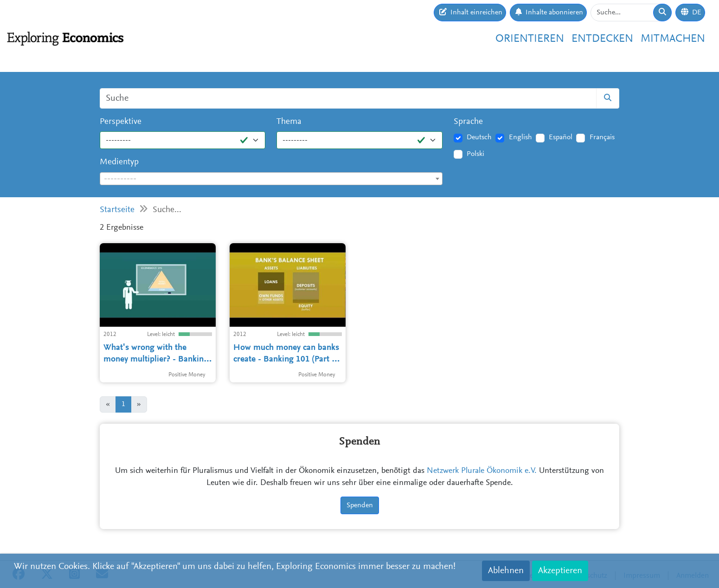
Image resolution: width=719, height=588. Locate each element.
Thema (289, 122)
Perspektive (121, 122)
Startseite (117, 210)
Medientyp (119, 162)
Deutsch (479, 137)
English (520, 137)
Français (602, 137)
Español (561, 137)
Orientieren (530, 39)
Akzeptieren (560, 571)
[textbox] (271, 179)
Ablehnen (506, 571)
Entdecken (602, 39)
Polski (475, 154)
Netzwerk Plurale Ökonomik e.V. (482, 471)
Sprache (468, 122)
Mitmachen (673, 39)
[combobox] (271, 179)
